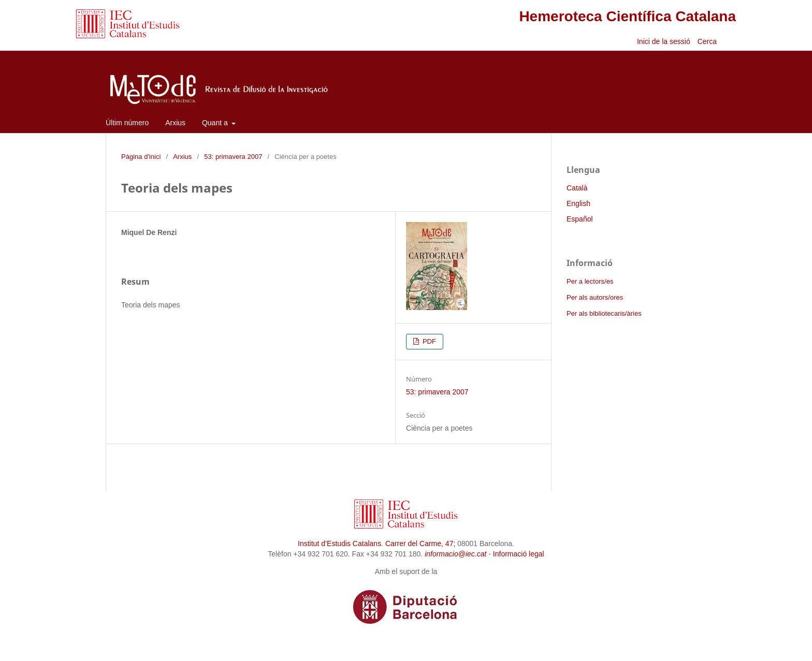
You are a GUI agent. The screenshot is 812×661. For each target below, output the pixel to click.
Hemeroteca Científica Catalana (627, 16)
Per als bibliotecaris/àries (604, 313)
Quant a (216, 123)
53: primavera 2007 (233, 157)
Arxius (175, 123)
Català (577, 188)
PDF (428, 341)
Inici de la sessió (664, 41)
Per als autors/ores (595, 297)
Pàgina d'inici (141, 157)
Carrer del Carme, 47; (420, 544)
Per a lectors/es (590, 281)
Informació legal (519, 554)
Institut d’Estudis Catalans (339, 544)
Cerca (708, 41)
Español (580, 219)
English (578, 203)
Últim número (127, 123)
